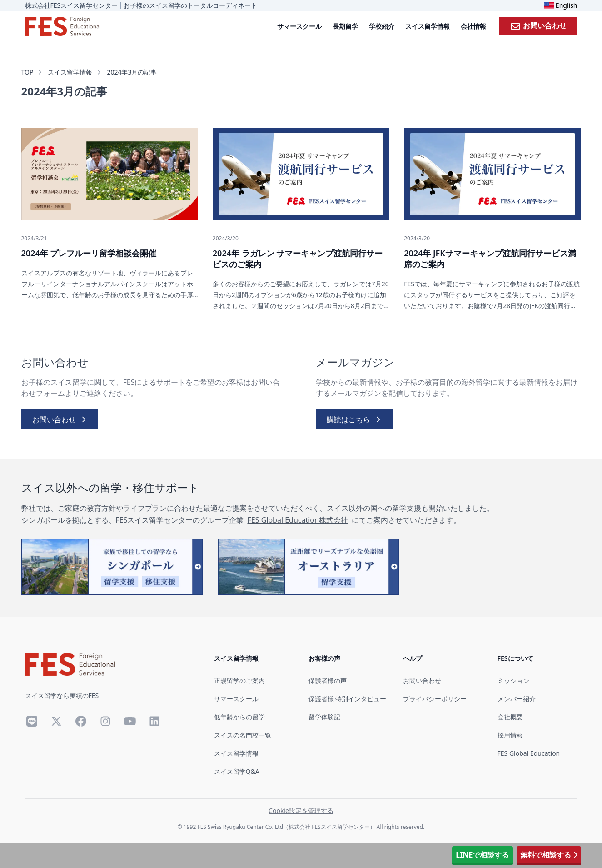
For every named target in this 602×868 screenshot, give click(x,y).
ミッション (513, 681)
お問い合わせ (538, 26)
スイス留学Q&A (237, 771)
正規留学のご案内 (239, 681)
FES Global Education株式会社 (297, 520)
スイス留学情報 (428, 26)
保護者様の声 (328, 681)
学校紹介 (382, 26)
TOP (27, 72)
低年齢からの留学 (239, 717)
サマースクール (299, 26)
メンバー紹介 (517, 699)
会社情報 (473, 26)
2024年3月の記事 (132, 72)
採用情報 (510, 735)
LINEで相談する (482, 855)
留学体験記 (324, 717)
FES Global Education (529, 753)
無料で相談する (549, 855)
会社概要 (510, 717)
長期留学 (345, 26)
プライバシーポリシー (435, 699)
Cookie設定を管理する (301, 811)
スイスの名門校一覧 (243, 735)
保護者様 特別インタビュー (348, 699)
